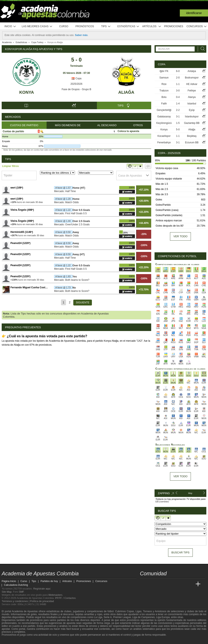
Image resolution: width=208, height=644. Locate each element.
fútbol (110, 611)
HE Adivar (192, 84)
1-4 (178, 104)
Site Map (7, 592)
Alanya (192, 97)
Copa (76, 78)
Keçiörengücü (164, 123)
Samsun (164, 78)
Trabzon (164, 91)
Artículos (152, 26)
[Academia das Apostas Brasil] (159, 584)
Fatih (164, 104)
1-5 (178, 123)
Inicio (10, 26)
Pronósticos (85, 26)
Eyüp (192, 110)
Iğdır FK (164, 71)
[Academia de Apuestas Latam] (183, 584)
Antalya (192, 71)
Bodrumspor (192, 78)
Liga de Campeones (144, 617)
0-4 (178, 97)
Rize (164, 84)
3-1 (178, 117)
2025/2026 (77, 84)
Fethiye (192, 91)
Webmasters (55, 595)
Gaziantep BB (192, 123)
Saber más (81, 35)
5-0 (178, 130)
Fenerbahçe (164, 142)
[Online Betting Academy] (167, 584)
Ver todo (180, 236)
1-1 (178, 84)
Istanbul (192, 104)
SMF (21, 592)
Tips (106, 26)
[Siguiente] (83, 303)
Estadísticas (128, 26)
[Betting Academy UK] (190, 584)
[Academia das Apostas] (151, 584)
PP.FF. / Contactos (65, 598)
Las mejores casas (37, 26)
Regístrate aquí (42, 589)
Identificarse (194, 13)
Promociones (174, 26)
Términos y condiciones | (16, 601)
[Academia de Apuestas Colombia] (143, 584)
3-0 (178, 91)
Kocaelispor (164, 136)
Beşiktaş (192, 136)
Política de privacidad (42, 601)
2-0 (178, 78)
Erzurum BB (192, 142)
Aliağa (126, 92)
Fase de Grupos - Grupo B (76, 89)
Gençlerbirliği (164, 110)
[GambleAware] (12, 640)
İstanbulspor (192, 117)
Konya (27, 92)
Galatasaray (164, 117)
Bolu (164, 97)
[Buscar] (202, 49)
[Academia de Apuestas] (175, 584)
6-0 (178, 71)
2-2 (178, 110)
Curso (64, 26)
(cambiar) (164, 502)
